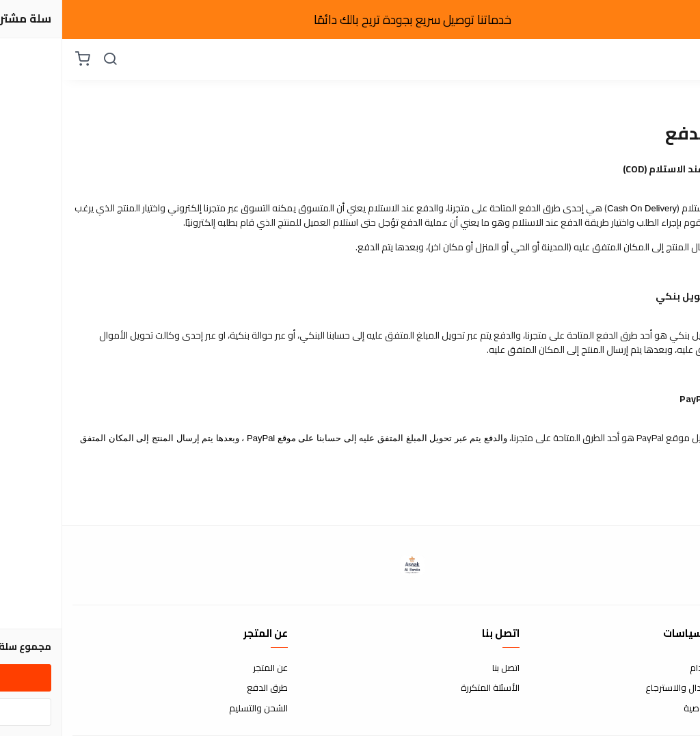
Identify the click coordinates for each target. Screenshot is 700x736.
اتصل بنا (444, 668)
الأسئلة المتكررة (428, 688)
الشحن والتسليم (196, 709)
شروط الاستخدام (659, 668)
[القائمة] (679, 60)
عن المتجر (208, 668)
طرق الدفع (205, 688)
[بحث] (48, 60)
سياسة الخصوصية (656, 709)
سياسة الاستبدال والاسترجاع (636, 688)
